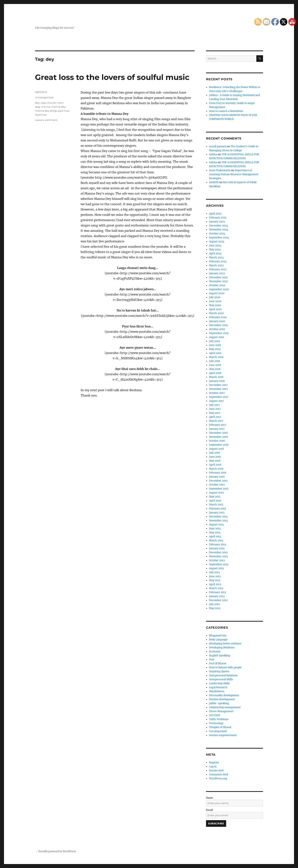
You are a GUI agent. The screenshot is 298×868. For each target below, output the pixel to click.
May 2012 (215, 608)
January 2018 (217, 381)
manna (46, 107)
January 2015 (217, 513)
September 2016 (219, 445)
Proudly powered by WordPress (57, 851)
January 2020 (217, 321)
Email (209, 810)
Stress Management (221, 711)
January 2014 (217, 548)
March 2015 (216, 505)
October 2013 (217, 560)
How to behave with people (225, 667)
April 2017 (215, 417)
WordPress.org (218, 779)
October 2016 (217, 441)
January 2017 (217, 429)
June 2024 (215, 246)
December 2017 (218, 385)
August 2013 (216, 568)
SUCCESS (215, 715)
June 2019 (215, 345)
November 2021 (218, 281)
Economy (215, 652)
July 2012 (214, 604)
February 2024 (218, 261)
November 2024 (219, 230)
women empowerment (223, 735)
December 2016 (218, 433)
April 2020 (215, 309)
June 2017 (215, 409)
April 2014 (215, 536)
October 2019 (217, 329)
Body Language (218, 640)
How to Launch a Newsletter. (226, 111)
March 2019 (216, 357)
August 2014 (216, 525)
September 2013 (219, 564)
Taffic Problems (219, 719)
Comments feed (219, 775)
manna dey (58, 107)
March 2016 (216, 469)
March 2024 (216, 257)
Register (214, 763)
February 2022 (218, 269)
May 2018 (215, 369)
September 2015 (219, 489)
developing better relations (225, 644)
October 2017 (217, 393)
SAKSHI (214, 182)
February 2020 (218, 317)
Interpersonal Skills (221, 679)
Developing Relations (222, 648)
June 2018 (215, 365)
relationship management (225, 707)
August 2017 (216, 401)
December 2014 (218, 517)
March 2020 (216, 313)
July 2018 (214, 361)
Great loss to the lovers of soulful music (112, 77)
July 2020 (215, 297)
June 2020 (215, 301)
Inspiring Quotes (219, 671)
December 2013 (218, 552)
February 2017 (218, 425)
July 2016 (215, 453)
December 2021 (218, 277)
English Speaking (220, 656)
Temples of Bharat (220, 727)
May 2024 (215, 250)
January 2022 (217, 273)
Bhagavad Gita (218, 636)
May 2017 (215, 413)
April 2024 (215, 253)
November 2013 (218, 556)
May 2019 (215, 349)
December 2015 (218, 481)
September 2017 (219, 397)
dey (37, 103)
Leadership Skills (219, 683)
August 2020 (217, 293)
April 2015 (215, 501)
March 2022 (216, 265)
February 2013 (218, 592)
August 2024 (217, 242)
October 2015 (217, 485)
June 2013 (215, 576)
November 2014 (218, 521)
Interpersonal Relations (223, 675)
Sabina (213, 154)
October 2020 (217, 285)
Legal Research (218, 687)
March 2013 (216, 588)
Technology (216, 723)
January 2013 (217, 596)
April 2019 (215, 353)
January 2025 (217, 222)
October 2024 (217, 234)
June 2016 (215, 457)
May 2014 (215, 533)
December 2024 (219, 226)
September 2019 (219, 333)
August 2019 (217, 337)
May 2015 (215, 497)
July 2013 (214, 572)
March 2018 (216, 377)
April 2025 (215, 214)
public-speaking (219, 703)
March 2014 (216, 540)
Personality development (224, 695)
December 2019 (218, 325)
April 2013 (215, 584)
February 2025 (218, 218)
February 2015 (218, 509)
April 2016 (215, 465)
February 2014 (218, 544)
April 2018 (215, 373)
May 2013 (215, 580)
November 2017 (218, 389)
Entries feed (216, 771)
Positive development (222, 699)
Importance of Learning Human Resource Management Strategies (234, 174)
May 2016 (215, 461)
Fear (212, 659)
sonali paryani (218, 146)
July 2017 (214, 405)
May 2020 (215, 305)
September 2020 (219, 289)
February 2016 (218, 473)
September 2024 (219, 238)
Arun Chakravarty (220, 170)
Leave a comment (46, 120)
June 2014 (215, 529)
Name (210, 798)
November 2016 (219, 437)
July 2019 (215, 341)
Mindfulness (217, 691)
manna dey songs (46, 111)
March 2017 (216, 421)
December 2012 (218, 600)
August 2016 (217, 449)
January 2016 (217, 477)
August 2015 (216, 493)
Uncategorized (44, 97)
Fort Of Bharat (218, 663)
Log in (213, 767)
